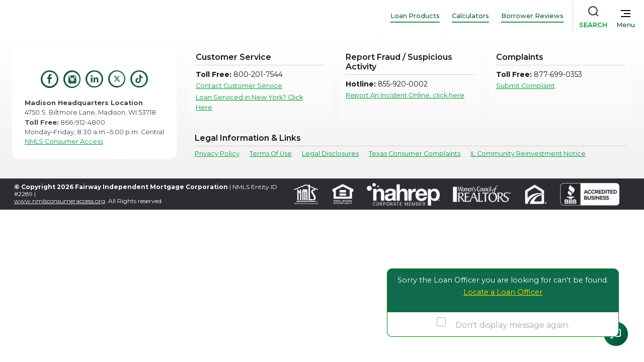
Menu (626, 25)
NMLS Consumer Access (64, 142)
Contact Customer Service (239, 86)
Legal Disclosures (330, 154)
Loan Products (415, 16)
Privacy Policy (217, 154)
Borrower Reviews (532, 16)
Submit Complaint (526, 86)
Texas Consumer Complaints (415, 154)
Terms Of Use (271, 154)
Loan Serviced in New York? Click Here (249, 102)
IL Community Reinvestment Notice (528, 154)
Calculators (470, 16)
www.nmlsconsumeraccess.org (60, 201)
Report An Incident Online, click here (405, 95)
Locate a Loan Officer (503, 292)
